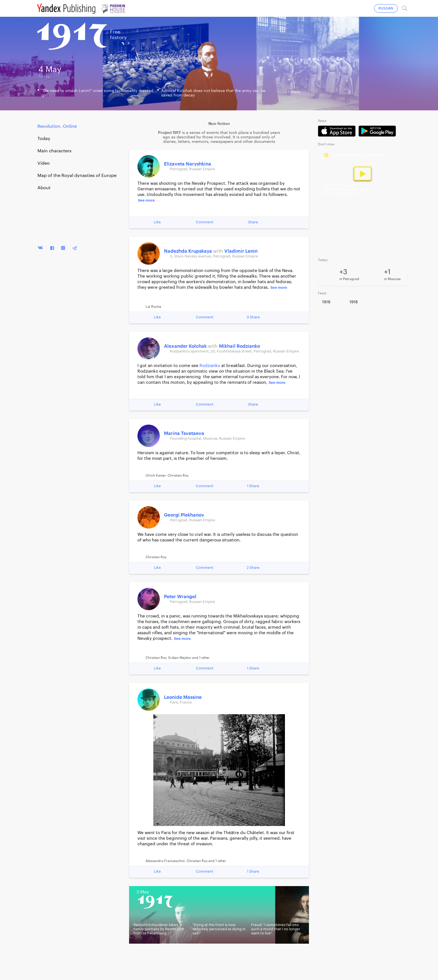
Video (44, 163)
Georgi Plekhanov (184, 515)
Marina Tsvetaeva (184, 433)
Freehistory (118, 35)
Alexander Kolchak (186, 346)
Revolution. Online (57, 126)
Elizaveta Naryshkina (188, 164)
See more (146, 200)
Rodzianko (210, 366)
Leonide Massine (183, 697)
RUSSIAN (386, 8)
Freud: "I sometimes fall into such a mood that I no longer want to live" (276, 929)
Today (44, 139)
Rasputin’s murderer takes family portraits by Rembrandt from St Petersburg (159, 929)
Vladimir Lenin (241, 251)
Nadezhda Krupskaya (189, 251)
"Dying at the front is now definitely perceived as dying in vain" (219, 929)
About (44, 188)
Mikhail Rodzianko (240, 346)
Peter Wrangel (180, 597)
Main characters (54, 151)
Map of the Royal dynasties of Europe (77, 176)
